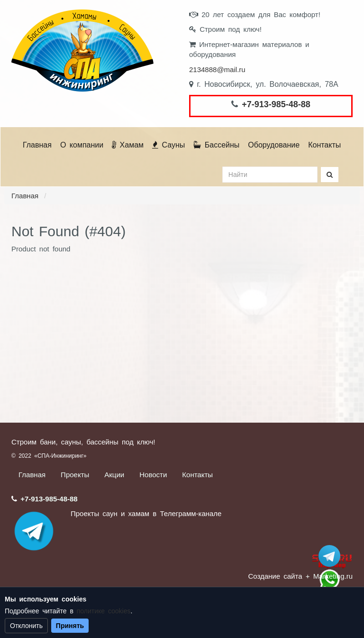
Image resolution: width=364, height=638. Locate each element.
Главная (37, 145)
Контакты (324, 145)
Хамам (128, 145)
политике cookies (104, 611)
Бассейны (216, 145)
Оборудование (274, 145)
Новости (153, 475)
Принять (70, 626)
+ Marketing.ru (329, 576)
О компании (82, 145)
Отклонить (26, 626)
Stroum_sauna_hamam (329, 556)
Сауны (168, 145)
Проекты (75, 475)
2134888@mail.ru (217, 69)
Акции (114, 475)
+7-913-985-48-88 (276, 104)
